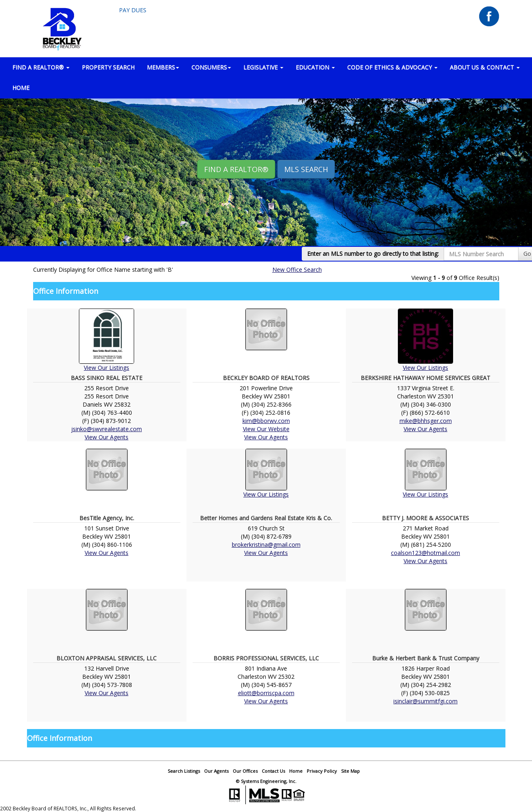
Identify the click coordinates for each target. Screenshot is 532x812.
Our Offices (245, 771)
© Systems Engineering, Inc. (266, 781)
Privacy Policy (322, 771)
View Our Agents (107, 437)
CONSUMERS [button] (211, 67)
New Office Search (297, 270)
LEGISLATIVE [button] (263, 67)
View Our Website (266, 429)
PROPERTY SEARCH (108, 67)
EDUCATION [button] (315, 67)
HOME (21, 88)
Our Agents (216, 771)
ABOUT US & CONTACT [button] (485, 67)
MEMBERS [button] (163, 67)
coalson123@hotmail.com (425, 553)
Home (296, 771)
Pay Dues (133, 10)
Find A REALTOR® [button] (236, 169)
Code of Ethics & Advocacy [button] (392, 67)
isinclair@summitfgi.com (425, 701)
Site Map (350, 771)
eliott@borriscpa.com (266, 693)
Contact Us (273, 771)
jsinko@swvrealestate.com (107, 429)
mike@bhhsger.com (426, 421)
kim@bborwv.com (266, 421)
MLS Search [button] (306, 169)
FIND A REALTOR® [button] (41, 67)
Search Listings (184, 771)
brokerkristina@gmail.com (266, 545)
